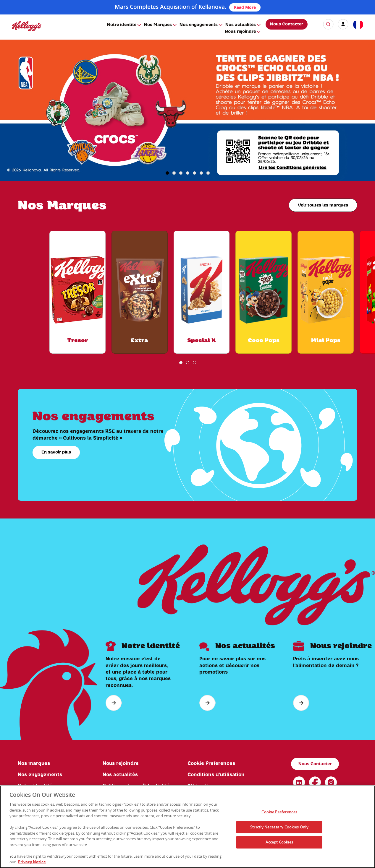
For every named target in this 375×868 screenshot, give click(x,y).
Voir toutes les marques (323, 205)
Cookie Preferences (211, 763)
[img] (27, 26)
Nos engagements (199, 25)
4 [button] (188, 173)
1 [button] (167, 173)
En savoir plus (56, 452)
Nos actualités (241, 25)
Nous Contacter (287, 24)
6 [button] (201, 173)
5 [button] (194, 173)
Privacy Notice (32, 862)
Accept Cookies (279, 843)
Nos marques (34, 763)
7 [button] (208, 173)
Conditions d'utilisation (216, 775)
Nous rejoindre (240, 32)
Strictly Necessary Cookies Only (279, 827)
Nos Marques (158, 25)
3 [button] (181, 173)
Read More (245, 7)
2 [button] (174, 173)
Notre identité (122, 25)
